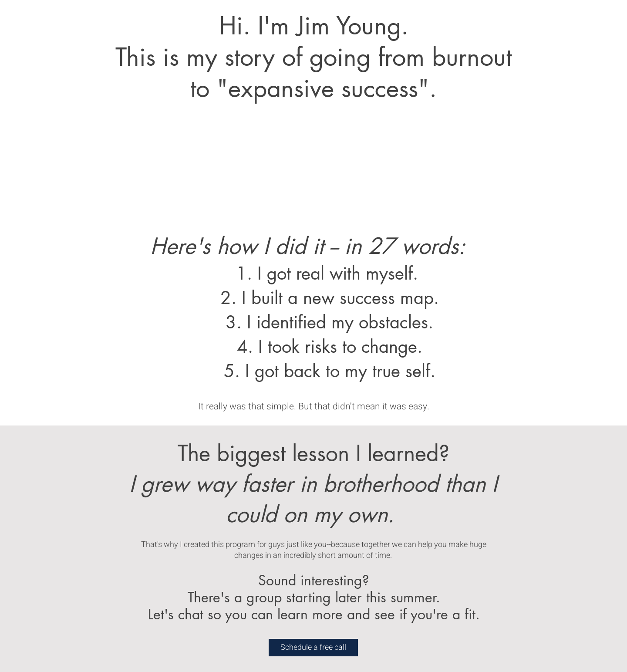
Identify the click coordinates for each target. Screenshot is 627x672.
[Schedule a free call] (313, 648)
